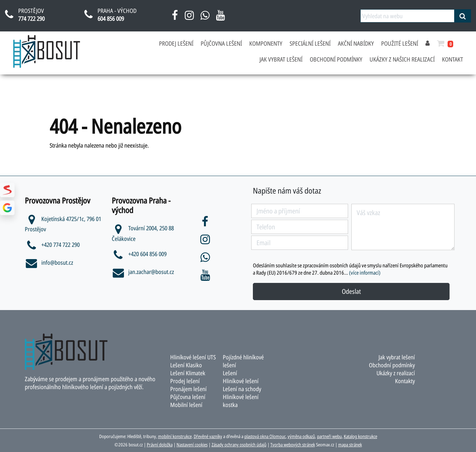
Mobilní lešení (186, 405)
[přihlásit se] (428, 43)
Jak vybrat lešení (281, 59)
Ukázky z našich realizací (402, 59)
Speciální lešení (310, 43)
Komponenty (266, 43)
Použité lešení (400, 43)
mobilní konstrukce (175, 436)
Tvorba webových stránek (293, 445)
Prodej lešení (176, 43)
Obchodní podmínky (336, 59)
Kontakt (453, 59)
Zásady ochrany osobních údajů (239, 445)
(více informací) (365, 273)
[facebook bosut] (175, 18)
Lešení (230, 373)
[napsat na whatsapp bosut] (205, 18)
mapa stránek (350, 445)
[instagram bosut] (189, 18)
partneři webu (329, 436)
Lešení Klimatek (188, 373)
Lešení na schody (242, 389)
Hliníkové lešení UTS (193, 357)
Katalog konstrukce (360, 436)
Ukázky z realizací (396, 373)
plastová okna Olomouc (265, 436)
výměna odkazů (301, 436)
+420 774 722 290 (54, 245)
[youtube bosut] (220, 18)
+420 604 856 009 (141, 254)
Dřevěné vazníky (208, 436)
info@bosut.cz (49, 262)
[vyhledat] (463, 16)
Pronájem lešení (189, 389)
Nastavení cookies (192, 445)
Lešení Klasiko (186, 365)
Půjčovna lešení (221, 43)
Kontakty (405, 381)
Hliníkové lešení (241, 381)
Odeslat (351, 291)
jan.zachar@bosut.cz (143, 272)
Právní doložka (160, 445)
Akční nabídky (356, 43)
